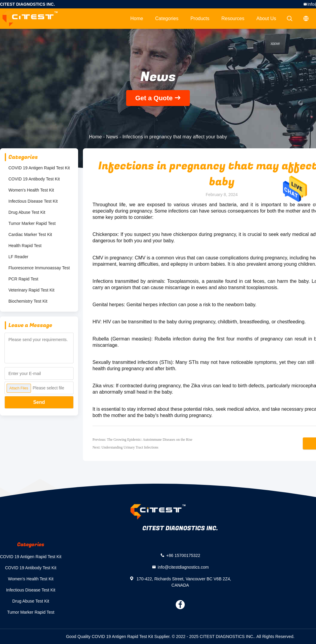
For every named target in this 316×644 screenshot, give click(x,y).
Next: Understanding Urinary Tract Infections (125, 447)
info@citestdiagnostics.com (183, 567)
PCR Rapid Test (23, 279)
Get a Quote (154, 98)
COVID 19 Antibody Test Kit (34, 179)
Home (137, 18)
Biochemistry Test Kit (28, 301)
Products (200, 18)
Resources (233, 18)
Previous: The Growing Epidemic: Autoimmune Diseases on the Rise (142, 440)
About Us (266, 18)
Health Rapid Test (25, 246)
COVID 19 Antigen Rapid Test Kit (39, 168)
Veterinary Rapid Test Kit (31, 290)
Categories (167, 18)
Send (39, 402)
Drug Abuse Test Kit (27, 212)
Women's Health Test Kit (31, 190)
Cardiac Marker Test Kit (30, 234)
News (112, 137)
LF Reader (18, 257)
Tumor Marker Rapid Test (32, 223)
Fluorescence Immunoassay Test (39, 268)
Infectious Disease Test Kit (33, 201)
